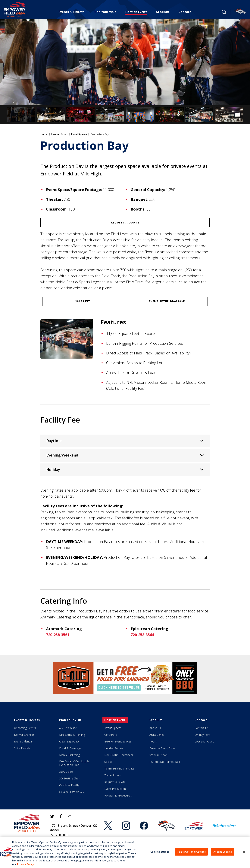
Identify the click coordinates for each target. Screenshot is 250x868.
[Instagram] (69, 816)
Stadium (163, 12)
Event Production (115, 789)
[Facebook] (61, 816)
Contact (185, 12)
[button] (224, 12)
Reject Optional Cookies (191, 851)
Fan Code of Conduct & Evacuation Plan (74, 763)
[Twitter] (52, 816)
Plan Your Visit (105, 12)
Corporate (111, 735)
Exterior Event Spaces (118, 741)
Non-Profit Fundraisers (119, 755)
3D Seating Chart (70, 778)
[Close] (244, 852)
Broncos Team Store (163, 748)
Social (108, 762)
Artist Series (157, 735)
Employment (202, 735)
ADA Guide (66, 772)
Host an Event (136, 12)
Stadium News (158, 755)
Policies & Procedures (118, 795)
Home (44, 134)
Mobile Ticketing (69, 755)
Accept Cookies (223, 851)
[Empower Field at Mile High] (15, 9)
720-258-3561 (58, 635)
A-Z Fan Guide (68, 728)
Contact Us (202, 728)
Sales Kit (83, 301)
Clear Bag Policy (69, 741)
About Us (155, 728)
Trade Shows (112, 775)
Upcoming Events (25, 728)
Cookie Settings (160, 851)
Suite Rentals (22, 748)
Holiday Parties (114, 748)
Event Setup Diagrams (167, 301)
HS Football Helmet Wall (165, 762)
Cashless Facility (69, 785)
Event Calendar (23, 741)
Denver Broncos (24, 735)
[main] (125, 337)
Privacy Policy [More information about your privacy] (25, 864)
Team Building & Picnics (119, 768)
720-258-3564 (142, 635)
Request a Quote (125, 222)
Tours (153, 741)
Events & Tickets (71, 12)
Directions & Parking (72, 735)
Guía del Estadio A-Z (72, 792)
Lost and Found (204, 741)
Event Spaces (79, 134)
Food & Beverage (70, 748)
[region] (125, 852)
